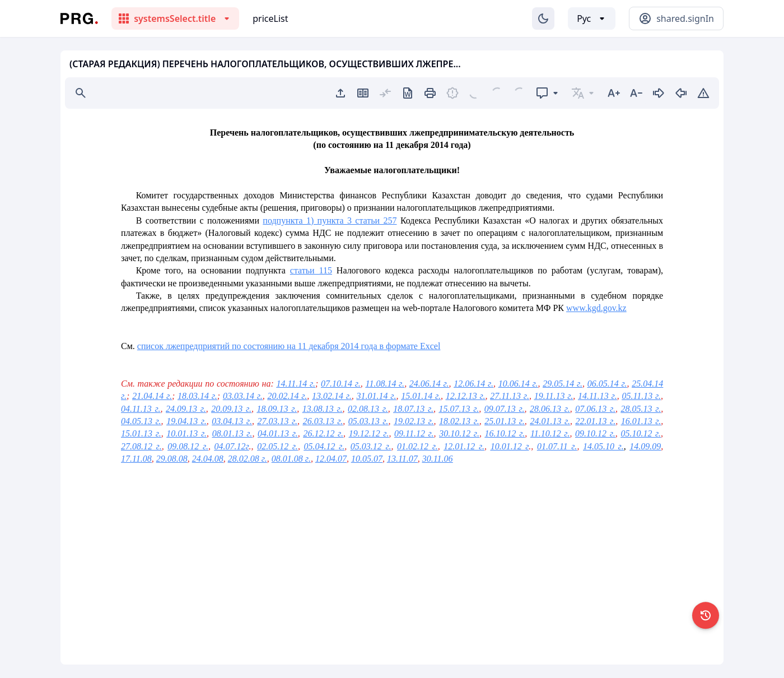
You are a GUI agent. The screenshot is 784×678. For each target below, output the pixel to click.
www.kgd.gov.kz (596, 308)
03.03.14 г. (243, 396)
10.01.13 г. (186, 433)
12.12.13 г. (466, 396)
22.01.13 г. (596, 421)
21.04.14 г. (152, 396)
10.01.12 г (510, 446)
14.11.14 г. (296, 384)
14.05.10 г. (603, 446)
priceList (270, 18)
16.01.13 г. (641, 421)
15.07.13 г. (459, 409)
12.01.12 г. (464, 446)
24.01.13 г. (550, 421)
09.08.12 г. (188, 446)
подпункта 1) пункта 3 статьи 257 (330, 220)
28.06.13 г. (550, 409)
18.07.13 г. (413, 409)
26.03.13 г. (323, 421)
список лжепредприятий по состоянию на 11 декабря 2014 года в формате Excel (289, 346)
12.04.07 (331, 459)
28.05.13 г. (641, 409)
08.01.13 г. (232, 433)
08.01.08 (287, 459)
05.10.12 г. (641, 433)
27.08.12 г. (141, 446)
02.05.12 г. (277, 446)
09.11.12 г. (414, 433)
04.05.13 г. (141, 421)
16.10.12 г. (505, 433)
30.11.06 (438, 459)
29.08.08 (172, 459)
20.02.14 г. (287, 396)
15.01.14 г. (421, 396)
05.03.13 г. (368, 421)
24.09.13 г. (186, 409)
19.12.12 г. (369, 433)
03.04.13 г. (232, 421)
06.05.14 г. (607, 384)
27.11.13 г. (510, 396)
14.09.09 (645, 446)
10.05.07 (367, 459)
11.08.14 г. (385, 384)
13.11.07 (402, 459)
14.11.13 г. (598, 396)
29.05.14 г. (563, 384)
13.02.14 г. (332, 396)
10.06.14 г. (518, 384)
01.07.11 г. (557, 446)
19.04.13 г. (186, 421)
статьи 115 (311, 270)
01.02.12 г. (417, 446)
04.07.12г (232, 446)
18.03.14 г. (197, 396)
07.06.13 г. (595, 409)
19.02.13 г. (414, 421)
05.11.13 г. (641, 396)
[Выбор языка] (592, 18)
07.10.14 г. (341, 384)
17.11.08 (136, 459)
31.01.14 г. (377, 396)
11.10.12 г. (550, 433)
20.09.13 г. (231, 409)
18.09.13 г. (277, 409)
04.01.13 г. (278, 433)
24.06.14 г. (429, 384)
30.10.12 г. (459, 433)
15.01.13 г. (141, 433)
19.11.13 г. (554, 396)
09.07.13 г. (505, 409)
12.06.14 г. (473, 384)
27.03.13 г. (277, 421)
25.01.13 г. (505, 421)
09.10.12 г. (595, 433)
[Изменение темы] (543, 18)
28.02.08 (244, 459)
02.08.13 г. (368, 409)
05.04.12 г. (325, 446)
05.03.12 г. (371, 446)
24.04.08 (208, 459)
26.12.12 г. (323, 433)
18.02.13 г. (459, 421)
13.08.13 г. (323, 409)
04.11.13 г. (141, 409)
